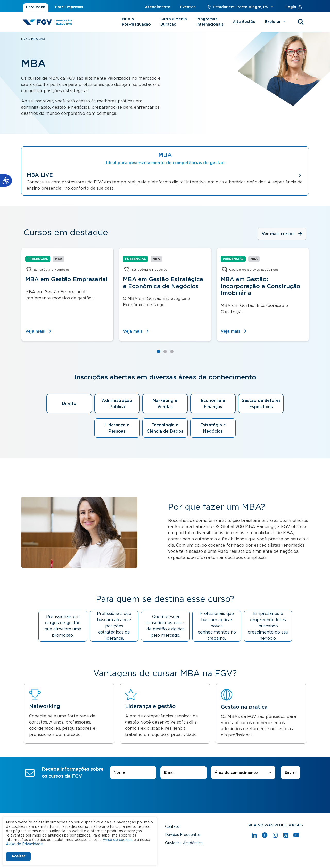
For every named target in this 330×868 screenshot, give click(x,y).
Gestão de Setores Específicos (261, 404)
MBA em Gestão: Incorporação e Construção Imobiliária (261, 286)
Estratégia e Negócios (213, 428)
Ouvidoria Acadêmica (184, 843)
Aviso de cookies (118, 840)
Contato (172, 827)
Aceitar (18, 856)
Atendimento (158, 7)
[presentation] (165, 794)
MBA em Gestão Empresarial (66, 279)
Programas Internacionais (210, 22)
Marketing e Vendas (165, 404)
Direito (69, 404)
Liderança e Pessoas (117, 428)
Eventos (188, 7)
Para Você (36, 7)
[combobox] (243, 773)
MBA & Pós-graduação (136, 22)
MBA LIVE (40, 175)
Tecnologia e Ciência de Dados (165, 428)
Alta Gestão (244, 22)
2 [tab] (165, 352)
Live (24, 39)
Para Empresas (69, 7)
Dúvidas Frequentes (183, 835)
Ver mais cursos (278, 234)
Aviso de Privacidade (24, 844)
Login (295, 7)
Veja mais (39, 331)
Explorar (276, 22)
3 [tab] (172, 352)
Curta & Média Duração (174, 22)
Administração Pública (117, 404)
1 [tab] (158, 352)
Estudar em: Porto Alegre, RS (240, 7)
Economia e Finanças (213, 404)
